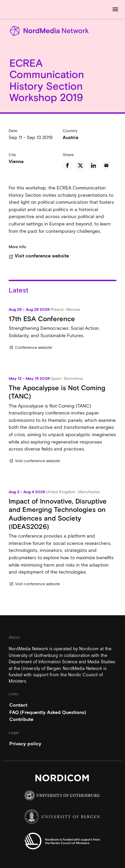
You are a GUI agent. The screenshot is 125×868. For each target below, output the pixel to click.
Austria (70, 137)
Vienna (16, 161)
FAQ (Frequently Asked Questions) (48, 712)
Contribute (21, 719)
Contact (18, 705)
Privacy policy (25, 744)
